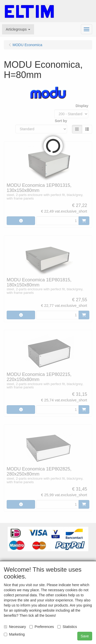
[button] (18, 29)
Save (85, 636)
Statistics (67, 627)
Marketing (14, 634)
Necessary (15, 627)
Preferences (42, 627)
